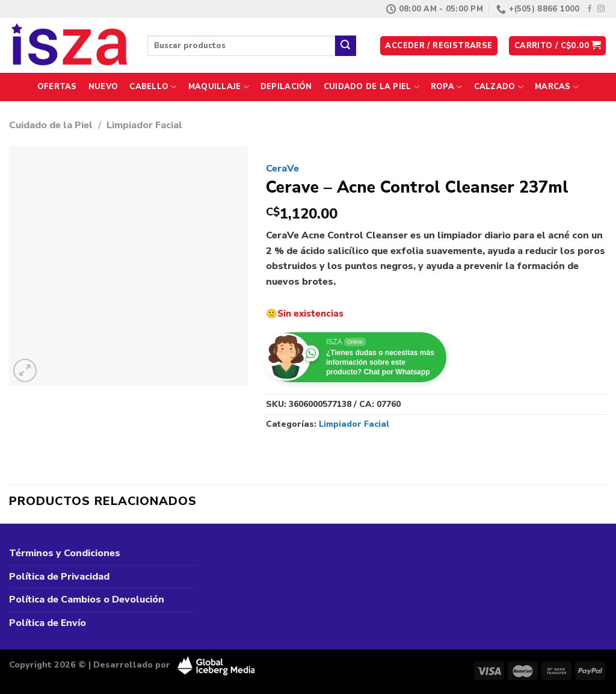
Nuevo (103, 87)
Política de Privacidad (59, 577)
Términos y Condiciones (65, 553)
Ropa (446, 87)
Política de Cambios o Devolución (87, 600)
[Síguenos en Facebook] (590, 9)
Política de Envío (48, 623)
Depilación (286, 87)
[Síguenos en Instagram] (601, 9)
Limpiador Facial (144, 125)
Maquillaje (219, 87)
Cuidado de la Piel (371, 87)
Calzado (499, 87)
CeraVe (282, 169)
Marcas (557, 87)
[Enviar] (345, 46)
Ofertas (57, 87)
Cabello (153, 87)
